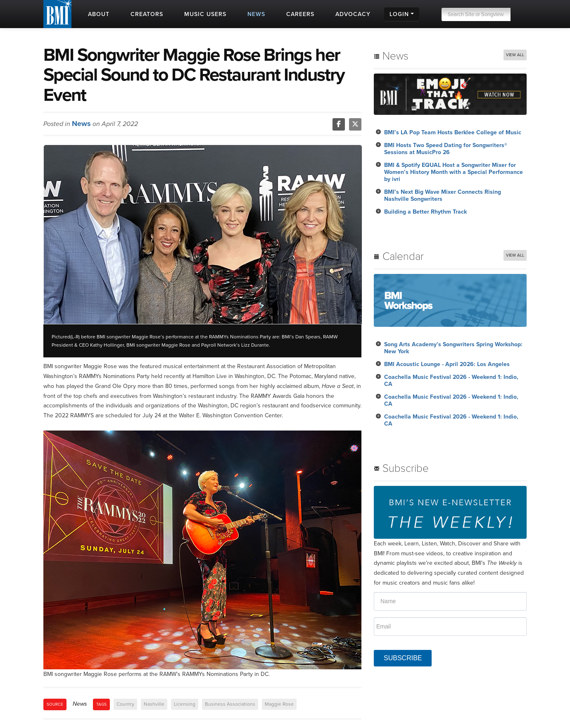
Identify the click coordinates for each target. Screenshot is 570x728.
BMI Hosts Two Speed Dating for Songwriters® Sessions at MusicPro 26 (446, 149)
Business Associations (230, 704)
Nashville (154, 704)
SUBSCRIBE (403, 658)
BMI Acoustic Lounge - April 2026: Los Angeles (447, 364)
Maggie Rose (279, 704)
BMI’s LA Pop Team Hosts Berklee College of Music (453, 132)
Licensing (185, 704)
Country (125, 704)
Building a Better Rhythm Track (425, 212)
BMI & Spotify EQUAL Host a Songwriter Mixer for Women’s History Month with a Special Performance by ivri (454, 172)
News (81, 124)
